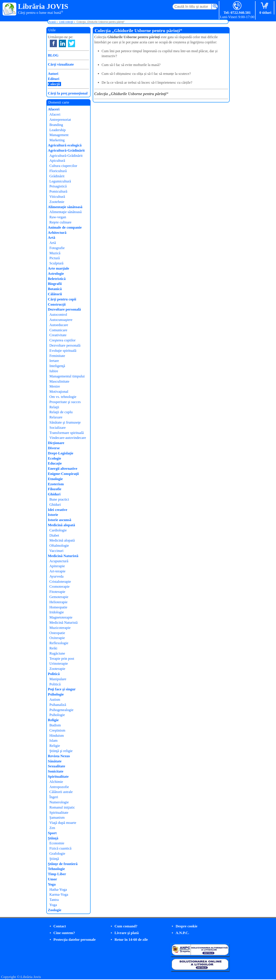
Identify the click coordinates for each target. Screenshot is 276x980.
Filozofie (55, 489)
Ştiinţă (53, 838)
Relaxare (56, 417)
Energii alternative (63, 469)
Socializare (58, 428)
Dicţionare (56, 443)
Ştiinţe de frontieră (63, 864)
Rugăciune (57, 653)
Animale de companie (65, 227)
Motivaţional (59, 392)
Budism (55, 725)
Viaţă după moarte (63, 823)
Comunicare (58, 330)
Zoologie (55, 910)
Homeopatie (58, 607)
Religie (53, 720)
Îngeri (54, 797)
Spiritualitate (58, 777)
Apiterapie (57, 566)
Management (59, 135)
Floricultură (58, 171)
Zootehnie (57, 202)
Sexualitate (56, 766)
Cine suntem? (64, 933)
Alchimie (56, 782)
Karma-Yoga (59, 894)
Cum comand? (126, 926)
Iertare (54, 361)
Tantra (54, 900)
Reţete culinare (60, 222)
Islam (53, 740)
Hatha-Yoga (58, 890)
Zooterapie (57, 669)
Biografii (55, 284)
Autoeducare (59, 325)
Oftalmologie (59, 546)
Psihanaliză (58, 705)
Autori (53, 74)
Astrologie (56, 274)
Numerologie (59, 802)
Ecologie (54, 458)
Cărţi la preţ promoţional (68, 93)
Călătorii (55, 294)
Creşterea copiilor (62, 340)
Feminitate (57, 356)
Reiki (53, 648)
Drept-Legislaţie (61, 453)
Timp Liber (57, 874)
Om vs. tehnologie (63, 397)
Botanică (55, 289)
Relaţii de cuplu (61, 412)
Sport (52, 833)
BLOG (53, 55)
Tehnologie (56, 869)
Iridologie (57, 612)
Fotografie (57, 248)
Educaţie (55, 463)
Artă (52, 238)
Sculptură (56, 263)
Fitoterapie (57, 592)
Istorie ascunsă (60, 520)
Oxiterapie (57, 638)
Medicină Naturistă (63, 556)
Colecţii (54, 84)
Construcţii (57, 304)
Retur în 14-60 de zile (131, 940)
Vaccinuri (56, 551)
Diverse (54, 448)
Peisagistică (58, 186)
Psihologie (56, 694)
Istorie (53, 515)
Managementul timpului (67, 376)
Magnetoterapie (61, 617)
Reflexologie (59, 643)
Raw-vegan (58, 217)
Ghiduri (54, 494)
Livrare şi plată (127, 933)
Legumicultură (60, 181)
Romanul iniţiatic (62, 807)
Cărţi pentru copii (62, 299)
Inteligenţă (57, 366)
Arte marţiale (59, 268)
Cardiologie (58, 530)
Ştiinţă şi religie (61, 751)
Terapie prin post (62, 659)
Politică (54, 674)
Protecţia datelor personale (75, 940)
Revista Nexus (59, 756)
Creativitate (58, 335)
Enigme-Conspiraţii (63, 474)
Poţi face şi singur (62, 689)
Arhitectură (57, 233)
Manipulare (58, 679)
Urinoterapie (59, 664)
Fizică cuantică (60, 848)
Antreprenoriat (60, 120)
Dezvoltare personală (64, 309)
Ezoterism (56, 484)
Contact (60, 926)
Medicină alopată (61, 525)
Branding (56, 125)
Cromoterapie (59, 587)
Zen (52, 828)
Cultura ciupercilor (63, 166)
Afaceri (54, 109)
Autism (55, 700)
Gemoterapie (59, 597)
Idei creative (58, 510)
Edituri (54, 79)
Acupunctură (59, 561)
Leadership (58, 130)
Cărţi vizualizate (61, 64)
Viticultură (57, 197)
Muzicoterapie (60, 628)
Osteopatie (57, 633)
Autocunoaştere (61, 320)
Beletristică (57, 279)
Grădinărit (57, 176)
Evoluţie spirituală (63, 351)
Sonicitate (56, 771)
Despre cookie (186, 926)
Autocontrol (58, 315)
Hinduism (57, 736)
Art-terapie (57, 571)
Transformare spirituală (67, 433)
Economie (57, 843)
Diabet (54, 535)
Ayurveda (56, 576)
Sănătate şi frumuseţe (65, 422)
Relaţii (54, 407)
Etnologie (55, 479)
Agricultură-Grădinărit (66, 150)
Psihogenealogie (61, 710)
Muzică (55, 253)
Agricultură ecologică (65, 145)
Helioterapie (58, 602)
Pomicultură (58, 191)
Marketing (57, 140)
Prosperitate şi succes (65, 402)
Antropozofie (59, 787)
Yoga (52, 884)
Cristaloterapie (60, 582)
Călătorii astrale (61, 792)
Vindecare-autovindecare (68, 438)
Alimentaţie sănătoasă (65, 207)
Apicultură (57, 161)
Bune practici (59, 499)
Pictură (55, 258)
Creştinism (57, 730)
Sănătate (55, 761)
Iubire (54, 371)
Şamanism (57, 817)
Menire (55, 386)
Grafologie (57, 854)
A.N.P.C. (182, 933)
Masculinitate (59, 381)
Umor (52, 879)
